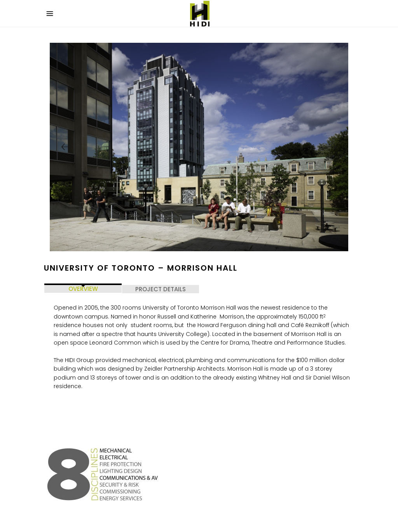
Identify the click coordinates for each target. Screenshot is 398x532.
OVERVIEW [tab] (83, 289)
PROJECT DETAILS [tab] (161, 289)
